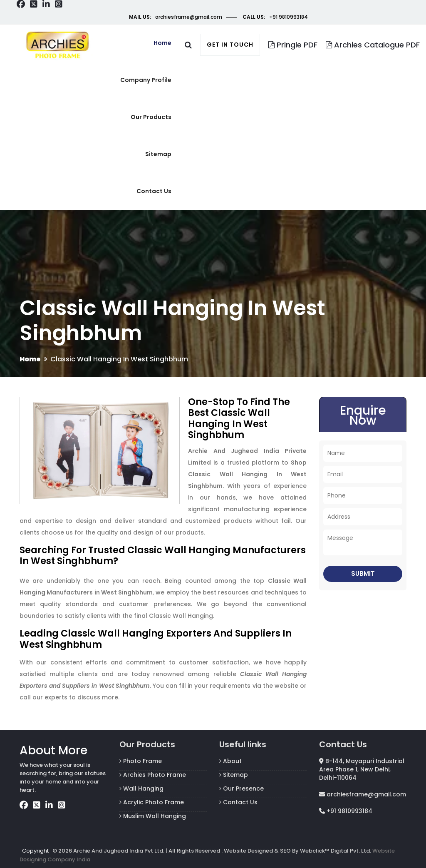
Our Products (151, 117)
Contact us (154, 191)
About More (53, 750)
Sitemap (158, 154)
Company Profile (146, 80)
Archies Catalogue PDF (373, 45)
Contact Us (238, 802)
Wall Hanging (141, 788)
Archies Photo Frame (153, 775)
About (230, 761)
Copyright (35, 851)
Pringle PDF (293, 45)
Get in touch (230, 45)
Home (162, 43)
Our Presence (241, 788)
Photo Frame (141, 761)
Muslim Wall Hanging (153, 816)
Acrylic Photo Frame (152, 802)
